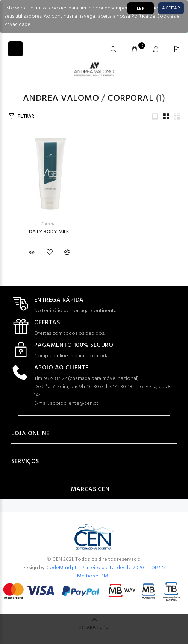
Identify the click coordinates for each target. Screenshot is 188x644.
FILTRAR (26, 116)
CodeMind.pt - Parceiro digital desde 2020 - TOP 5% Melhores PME (106, 572)
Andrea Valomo (61, 99)
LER (141, 9)
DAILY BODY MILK (49, 232)
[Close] (171, 8)
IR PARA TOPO (94, 627)
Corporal (130, 99)
